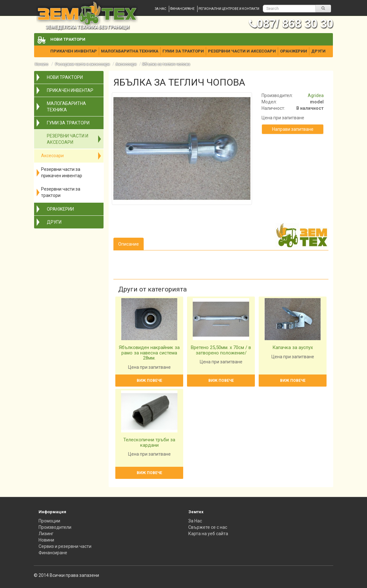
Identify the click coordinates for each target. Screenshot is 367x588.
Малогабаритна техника (130, 51)
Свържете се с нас (208, 527)
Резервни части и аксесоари (242, 51)
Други (318, 51)
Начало (42, 64)
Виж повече (149, 381)
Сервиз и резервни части (65, 546)
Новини (46, 540)
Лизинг (46, 534)
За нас (161, 9)
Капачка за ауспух (293, 347)
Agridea (316, 95)
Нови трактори (68, 39)
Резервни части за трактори (61, 192)
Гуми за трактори (183, 51)
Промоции (49, 521)
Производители (55, 527)
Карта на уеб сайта (208, 534)
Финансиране (182, 9)
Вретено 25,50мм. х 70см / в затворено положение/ (221, 350)
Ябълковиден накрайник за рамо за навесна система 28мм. (149, 353)
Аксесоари (126, 64)
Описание (129, 244)
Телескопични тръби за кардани (149, 442)
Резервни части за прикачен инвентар (62, 172)
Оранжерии (294, 51)
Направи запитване (293, 129)
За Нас (195, 521)
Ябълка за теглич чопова (166, 64)
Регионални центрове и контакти (229, 9)
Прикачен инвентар (74, 51)
